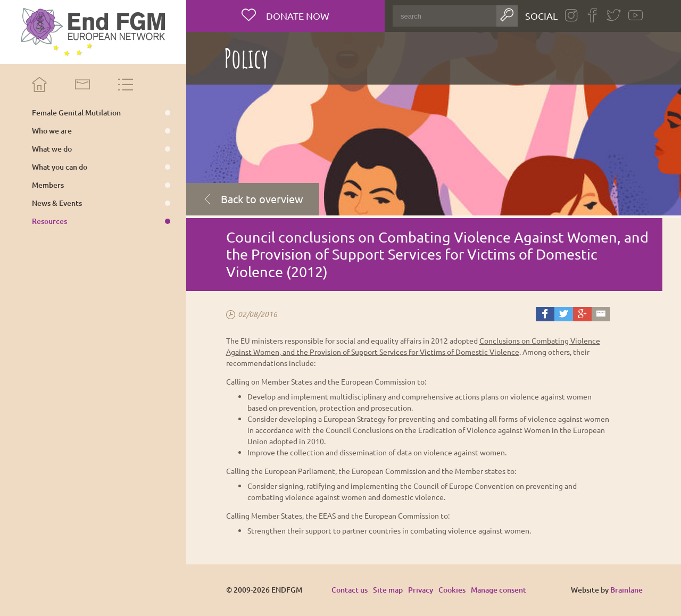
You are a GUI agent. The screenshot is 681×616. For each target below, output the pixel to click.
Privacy (421, 590)
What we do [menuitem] (52, 149)
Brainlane (626, 590)
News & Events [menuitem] (57, 203)
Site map (388, 590)
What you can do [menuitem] (60, 167)
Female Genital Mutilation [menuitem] (76, 113)
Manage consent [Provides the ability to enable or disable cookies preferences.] (499, 590)
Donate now (297, 16)
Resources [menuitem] (49, 221)
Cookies (452, 590)
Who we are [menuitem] (52, 131)
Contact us (350, 590)
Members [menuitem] (48, 185)
